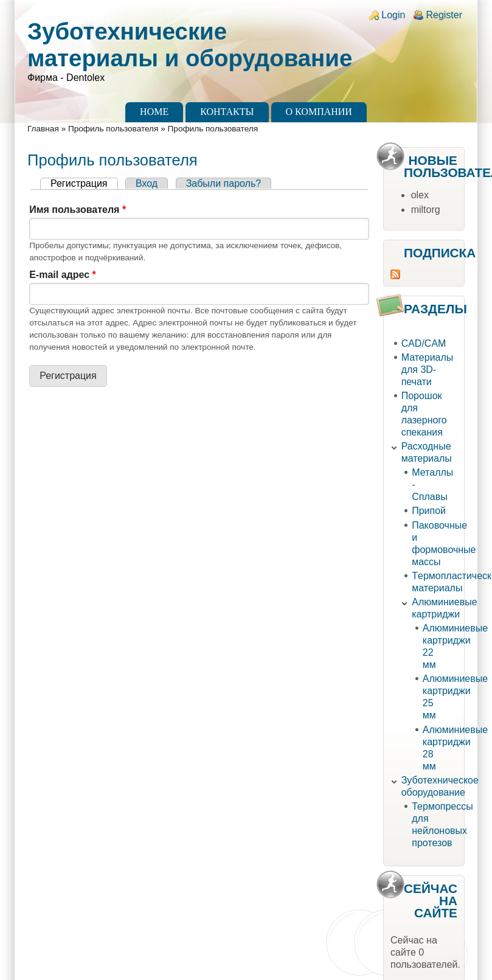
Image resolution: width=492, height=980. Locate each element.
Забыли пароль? (224, 183)
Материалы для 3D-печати (428, 370)
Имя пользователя (78, 210)
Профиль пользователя (113, 129)
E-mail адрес (63, 275)
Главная (43, 129)
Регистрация (84, 183)
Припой (429, 511)
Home (154, 112)
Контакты (227, 112)
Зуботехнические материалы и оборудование (190, 45)
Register (444, 15)
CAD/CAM (424, 343)
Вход (147, 183)
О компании (319, 112)
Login (393, 15)
